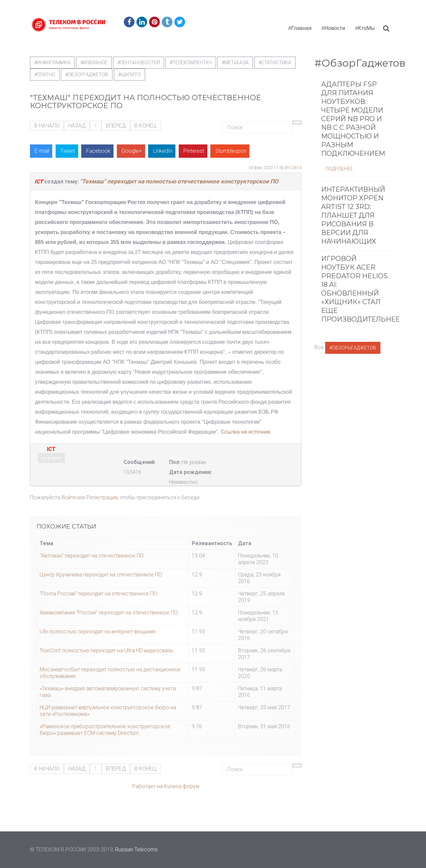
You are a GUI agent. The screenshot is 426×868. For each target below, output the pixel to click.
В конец (145, 126)
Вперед (116, 126)
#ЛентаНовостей (139, 63)
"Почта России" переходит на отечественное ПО (98, 594)
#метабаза (235, 63)
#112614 (293, 168)
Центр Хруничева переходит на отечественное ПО (101, 575)
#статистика (275, 63)
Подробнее (339, 169)
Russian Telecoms (136, 850)
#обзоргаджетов (87, 75)
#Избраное (94, 63)
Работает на (147, 786)
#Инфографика (52, 63)
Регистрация (102, 497)
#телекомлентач (191, 63)
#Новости (333, 28)
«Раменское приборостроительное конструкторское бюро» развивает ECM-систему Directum (105, 730)
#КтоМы (365, 28)
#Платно (45, 75)
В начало (47, 126)
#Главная (300, 28)
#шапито (129, 75)
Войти (69, 497)
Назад (77, 126)
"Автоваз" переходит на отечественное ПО (92, 556)
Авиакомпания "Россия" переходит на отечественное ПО (109, 613)
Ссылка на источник (245, 432)
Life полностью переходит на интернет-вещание (98, 632)
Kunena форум (182, 786)
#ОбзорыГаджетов (353, 348)
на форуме (51, 458)
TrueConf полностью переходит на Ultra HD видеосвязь (106, 651)
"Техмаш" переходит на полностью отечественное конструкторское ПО (179, 181)
